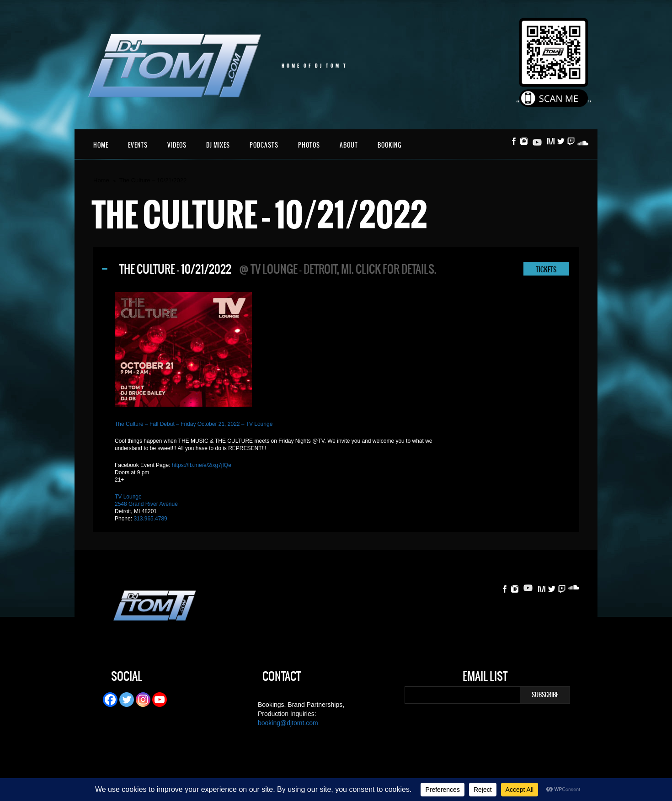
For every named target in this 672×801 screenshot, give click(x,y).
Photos (309, 145)
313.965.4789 (150, 519)
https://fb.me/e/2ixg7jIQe (202, 465)
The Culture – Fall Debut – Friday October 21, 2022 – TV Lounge (194, 424)
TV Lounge (128, 497)
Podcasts (264, 145)
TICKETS (546, 270)
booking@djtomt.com (288, 723)
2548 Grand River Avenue (146, 504)
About (349, 145)
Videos (177, 145)
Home (101, 145)
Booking (390, 145)
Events (138, 145)
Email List (485, 678)
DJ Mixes (218, 145)
